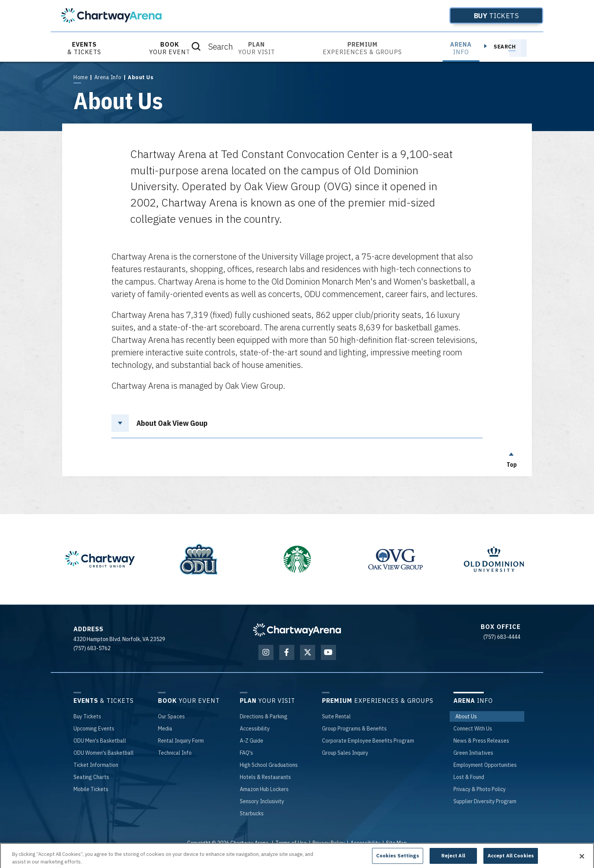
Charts (91, 777)
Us (466, 716)
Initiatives (473, 753)
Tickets (484, 16)
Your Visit (257, 48)
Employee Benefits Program (368, 741)
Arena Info (108, 77)
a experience (297, 853)
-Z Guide (252, 741)
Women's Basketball (104, 753)
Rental (336, 716)
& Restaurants (265, 777)
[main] (297, 269)
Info (461, 48)
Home (81, 77)
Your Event (170, 48)
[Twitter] (308, 652)
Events (94, 729)
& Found (469, 777)
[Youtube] (328, 652)
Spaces (171, 716)
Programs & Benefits (354, 729)
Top (511, 458)
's (246, 753)
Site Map (396, 843)
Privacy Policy (329, 843)
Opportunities (485, 765)
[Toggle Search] (518, 48)
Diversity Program (485, 801)
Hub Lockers (264, 789)
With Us (473, 729)
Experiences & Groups (362, 48)
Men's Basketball (100, 741)
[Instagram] (266, 652)
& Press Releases (481, 741)
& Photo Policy (480, 789)
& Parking (264, 716)
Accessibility (365, 843)
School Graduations (269, 765)
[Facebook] (287, 652)
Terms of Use (291, 843)
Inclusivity (262, 801)
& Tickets (84, 48)
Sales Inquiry (345, 753)
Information (96, 765)
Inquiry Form (181, 741)
